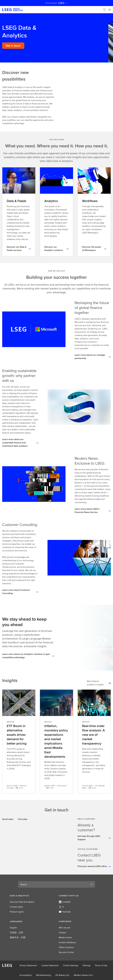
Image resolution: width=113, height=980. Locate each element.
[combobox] (53, 884)
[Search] (104, 10)
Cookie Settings (71, 965)
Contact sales (16, 907)
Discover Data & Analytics (22, 902)
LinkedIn (65, 902)
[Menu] (109, 10)
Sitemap (87, 965)
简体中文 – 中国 (18, 937)
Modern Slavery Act (83, 975)
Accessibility (26, 975)
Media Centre (65, 937)
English (13, 928)
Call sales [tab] (23, 819)
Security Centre (66, 952)
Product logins (17, 912)
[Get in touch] (13, 46)
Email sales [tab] (8, 819)
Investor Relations (67, 942)
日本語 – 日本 (17, 933)
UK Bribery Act (62, 975)
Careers (62, 933)
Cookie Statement (50, 965)
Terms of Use (101, 965)
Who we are (64, 928)
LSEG (63, 3)
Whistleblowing (44, 975)
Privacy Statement (28, 965)
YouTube (65, 912)
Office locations (66, 947)
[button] (32, 896)
